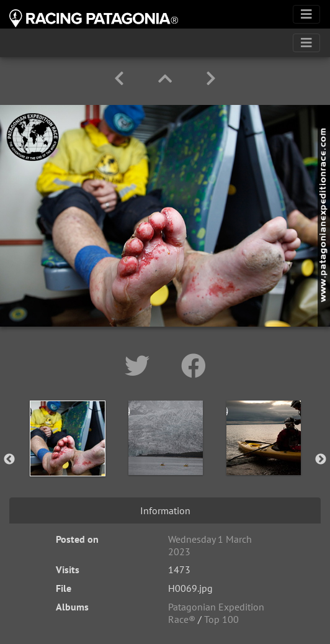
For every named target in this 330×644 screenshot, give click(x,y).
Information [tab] (165, 510)
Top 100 (221, 619)
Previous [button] (9, 460)
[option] (68, 457)
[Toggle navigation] (306, 14)
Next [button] (321, 460)
